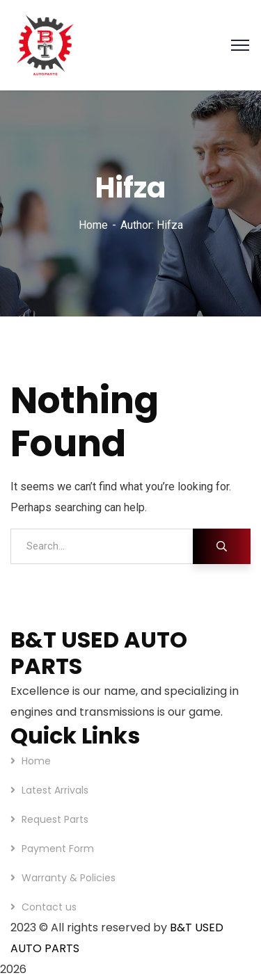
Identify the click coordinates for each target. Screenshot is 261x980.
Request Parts (55, 819)
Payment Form (58, 849)
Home (93, 225)
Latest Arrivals (55, 790)
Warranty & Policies (69, 878)
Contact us (49, 907)
